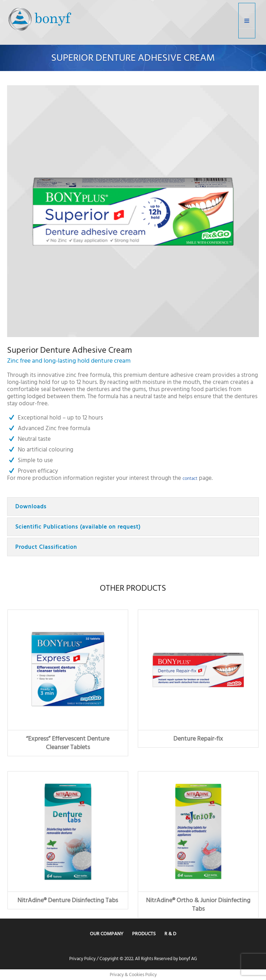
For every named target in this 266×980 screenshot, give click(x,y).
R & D (170, 934)
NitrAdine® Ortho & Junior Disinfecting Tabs (198, 905)
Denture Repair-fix (198, 739)
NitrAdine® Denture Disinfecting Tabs (68, 900)
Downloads (31, 507)
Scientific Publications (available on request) (78, 527)
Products (144, 934)
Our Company (107, 934)
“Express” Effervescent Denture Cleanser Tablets (68, 743)
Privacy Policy (82, 959)
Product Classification (46, 547)
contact (190, 478)
